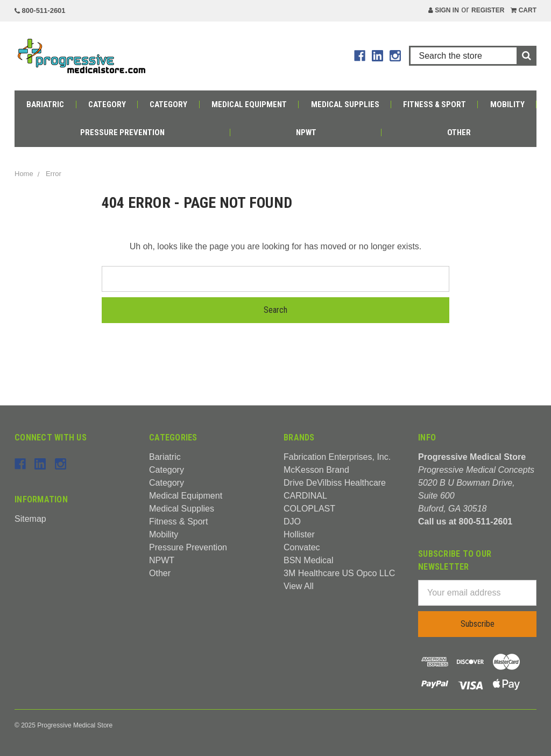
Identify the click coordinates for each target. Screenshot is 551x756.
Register (488, 10)
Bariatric (45, 104)
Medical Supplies (345, 104)
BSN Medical (308, 560)
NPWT (306, 132)
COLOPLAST (309, 509)
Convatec (302, 547)
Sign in (444, 10)
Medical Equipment (249, 104)
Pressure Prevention (122, 132)
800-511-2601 (40, 10)
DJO (292, 521)
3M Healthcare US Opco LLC (339, 573)
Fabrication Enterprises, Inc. (337, 457)
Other (459, 132)
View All (299, 586)
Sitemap (30, 519)
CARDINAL (305, 496)
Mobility (507, 104)
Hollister (299, 534)
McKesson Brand (316, 470)
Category (107, 104)
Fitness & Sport (435, 104)
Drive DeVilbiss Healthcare (335, 483)
